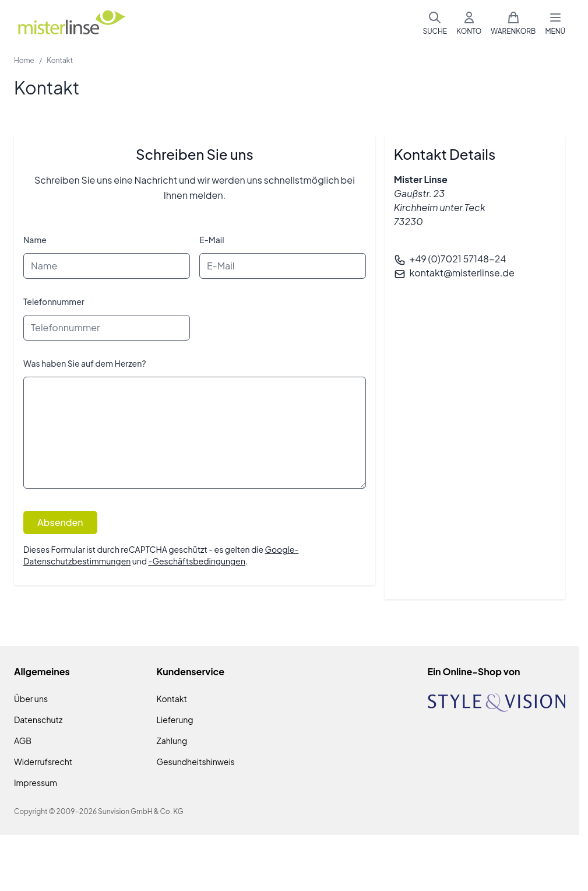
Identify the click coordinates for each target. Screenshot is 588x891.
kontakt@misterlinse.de (462, 273)
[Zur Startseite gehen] (71, 24)
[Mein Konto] (469, 23)
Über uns (31, 699)
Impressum (36, 783)
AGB (23, 741)
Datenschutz (38, 720)
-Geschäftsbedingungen (197, 561)
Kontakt (172, 699)
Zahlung (172, 741)
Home (24, 60)
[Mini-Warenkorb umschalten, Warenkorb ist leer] (513, 23)
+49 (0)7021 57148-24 (458, 259)
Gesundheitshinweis (196, 762)
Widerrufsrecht (43, 762)
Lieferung (175, 720)
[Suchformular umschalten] (435, 23)
